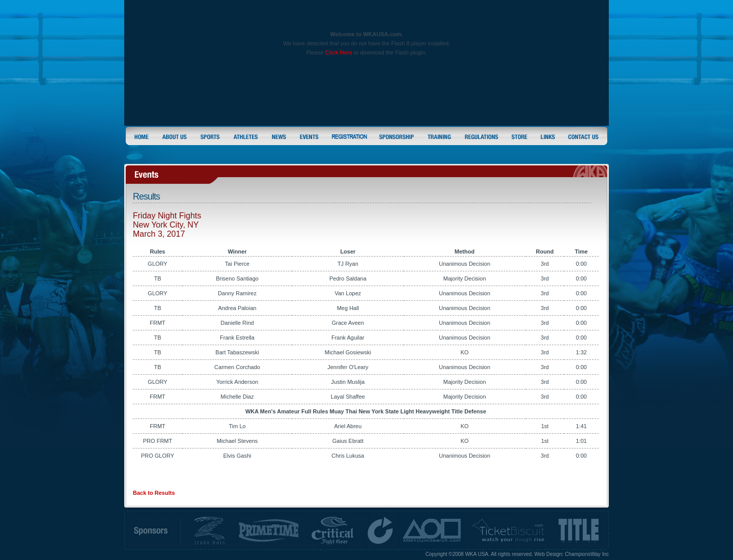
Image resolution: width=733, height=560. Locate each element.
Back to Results (154, 493)
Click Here (339, 52)
